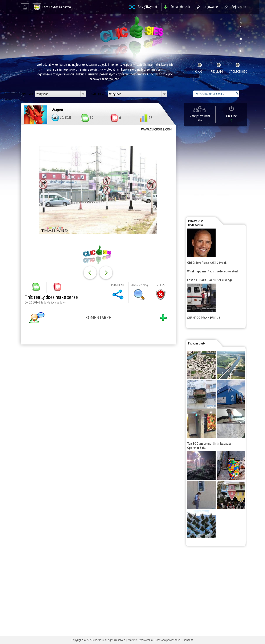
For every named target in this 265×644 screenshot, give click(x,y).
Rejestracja (234, 7)
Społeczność (238, 71)
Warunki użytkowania (140, 640)
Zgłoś (161, 285)
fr (240, 35)
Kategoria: (98, 94)
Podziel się (118, 285)
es (240, 27)
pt (240, 55)
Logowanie (206, 7)
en (240, 23)
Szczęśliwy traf (143, 7)
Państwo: (28, 94)
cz (240, 43)
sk (240, 51)
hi (240, 19)
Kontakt (188, 640)
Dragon (57, 109)
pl (240, 47)
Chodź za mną (139, 285)
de (240, 31)
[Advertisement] (97, 402)
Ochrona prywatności (168, 640)
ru (240, 39)
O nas (199, 71)
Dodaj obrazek (176, 7)
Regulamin (218, 71)
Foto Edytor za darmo (52, 7)
